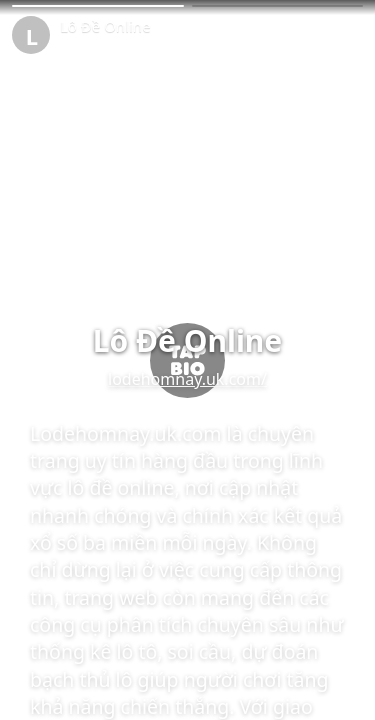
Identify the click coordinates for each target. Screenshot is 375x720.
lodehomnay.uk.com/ (187, 379)
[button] (98, 6)
